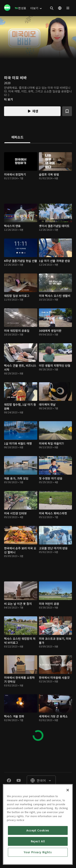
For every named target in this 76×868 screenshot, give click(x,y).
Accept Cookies (38, 830)
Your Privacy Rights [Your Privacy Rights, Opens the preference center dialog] (38, 852)
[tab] (17, 137)
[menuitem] (20, 8)
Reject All (38, 841)
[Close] (68, 790)
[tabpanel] (38, 445)
